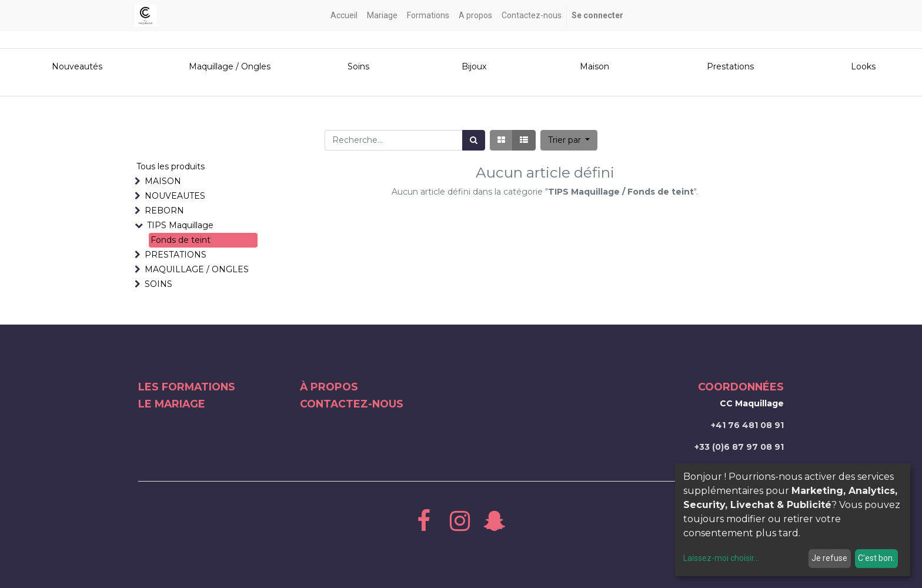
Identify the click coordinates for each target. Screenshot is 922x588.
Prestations (730, 66)
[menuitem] (344, 16)
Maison (594, 66)
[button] (569, 140)
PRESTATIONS (176, 255)
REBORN (164, 211)
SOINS (158, 284)
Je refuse (829, 558)
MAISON (163, 181)
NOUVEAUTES (175, 196)
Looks (863, 66)
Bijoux (474, 66)
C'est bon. (876, 558)
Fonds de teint (181, 240)
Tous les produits (171, 166)
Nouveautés (78, 66)
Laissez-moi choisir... (721, 558)
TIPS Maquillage (180, 225)
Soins (358, 66)
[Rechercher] (474, 140)
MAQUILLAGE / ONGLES (197, 269)
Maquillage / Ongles (230, 66)
